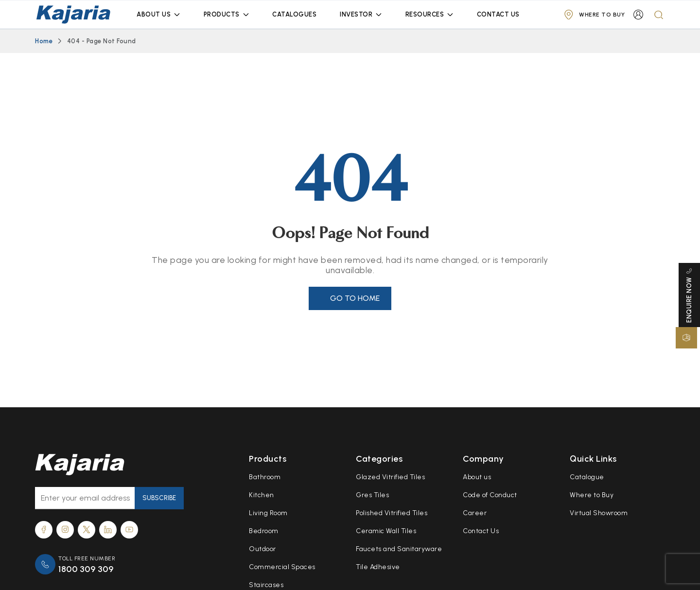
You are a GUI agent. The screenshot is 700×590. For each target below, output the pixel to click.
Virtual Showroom (599, 513)
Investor (356, 14)
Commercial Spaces (282, 567)
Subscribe (159, 498)
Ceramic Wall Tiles (386, 531)
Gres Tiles (372, 495)
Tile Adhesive (378, 567)
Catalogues (294, 14)
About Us (154, 14)
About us (477, 477)
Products (222, 14)
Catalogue (587, 477)
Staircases (266, 585)
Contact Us (498, 14)
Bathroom (265, 477)
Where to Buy (592, 495)
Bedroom (264, 531)
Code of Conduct (490, 495)
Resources (425, 14)
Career (475, 513)
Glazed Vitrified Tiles (390, 477)
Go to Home (355, 298)
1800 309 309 (86, 569)
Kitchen (262, 495)
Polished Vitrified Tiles (392, 513)
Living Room (268, 513)
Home (44, 41)
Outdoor (262, 549)
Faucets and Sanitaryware (399, 549)
